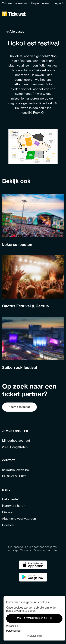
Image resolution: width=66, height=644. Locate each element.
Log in (59, 3)
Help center (10, 500)
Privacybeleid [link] (34, 636)
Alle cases (15, 31)
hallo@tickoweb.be (15, 470)
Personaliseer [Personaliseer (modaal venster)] (14, 631)
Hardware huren (14, 506)
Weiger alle (12, 626)
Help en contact (40, 3)
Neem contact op (19, 407)
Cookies (8, 525)
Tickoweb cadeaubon (15, 3)
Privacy (7, 512)
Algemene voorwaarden (19, 519)
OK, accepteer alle (34, 618)
